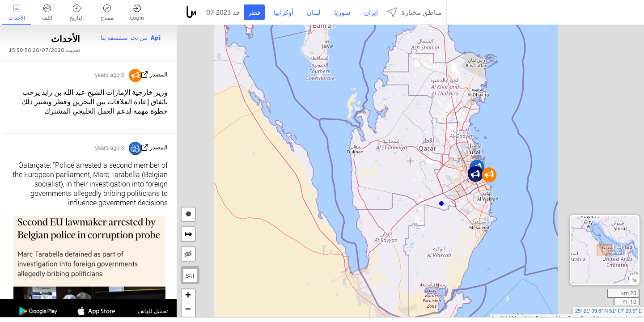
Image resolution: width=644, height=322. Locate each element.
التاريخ (76, 13)
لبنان (314, 13)
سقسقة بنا (114, 38)
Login (137, 13)
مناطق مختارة (414, 12)
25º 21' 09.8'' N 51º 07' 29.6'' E (608, 311)
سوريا (342, 13)
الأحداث (17, 13)
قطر (254, 13)
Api (156, 38)
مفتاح (107, 13)
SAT (190, 275)
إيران (371, 13)
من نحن (139, 38)
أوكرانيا (284, 13)
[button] (441, 203)
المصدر (159, 74)
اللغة (47, 13)
